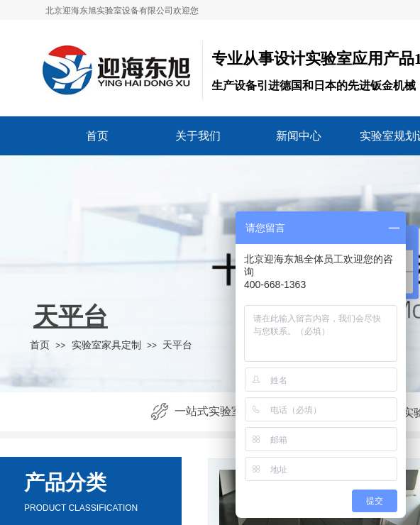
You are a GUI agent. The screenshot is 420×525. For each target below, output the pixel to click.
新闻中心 (299, 136)
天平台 (177, 345)
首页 (97, 136)
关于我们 (198, 136)
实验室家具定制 (106, 345)
